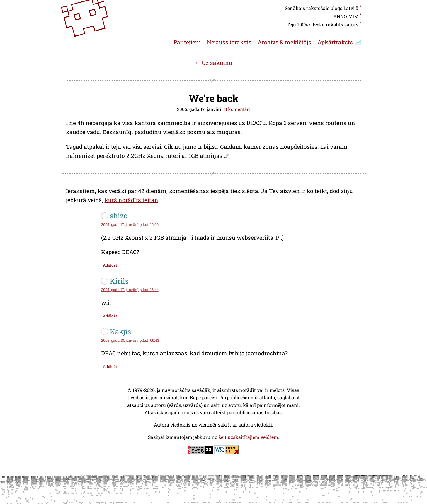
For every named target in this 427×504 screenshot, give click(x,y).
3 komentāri (237, 109)
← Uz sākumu (213, 63)
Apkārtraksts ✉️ (339, 42)
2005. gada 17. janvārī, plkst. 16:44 (130, 290)
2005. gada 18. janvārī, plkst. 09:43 (130, 340)
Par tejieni (187, 42)
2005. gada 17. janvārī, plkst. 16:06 (130, 224)
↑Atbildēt (109, 265)
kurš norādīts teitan (131, 200)
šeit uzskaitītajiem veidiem (248, 437)
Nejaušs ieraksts (229, 42)
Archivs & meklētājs (284, 42)
